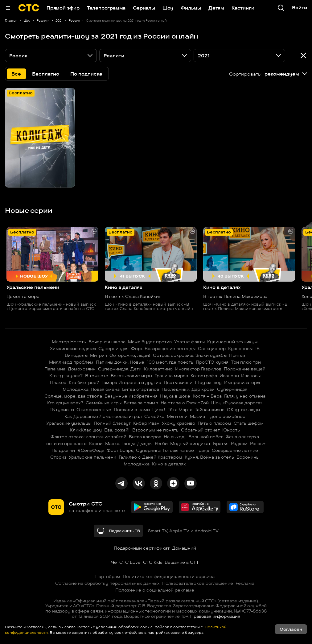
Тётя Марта (180, 410)
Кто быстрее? (84, 382)
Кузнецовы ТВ (244, 349)
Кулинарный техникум (232, 342)
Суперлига (148, 450)
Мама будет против (150, 342)
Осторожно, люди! (130, 355)
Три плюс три (246, 362)
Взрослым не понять (155, 430)
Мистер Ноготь (69, 342)
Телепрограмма (106, 8)
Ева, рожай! (117, 430)
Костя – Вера (207, 396)
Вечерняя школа (107, 342)
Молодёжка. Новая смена (91, 389)
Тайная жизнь (210, 410)
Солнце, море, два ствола (73, 396)
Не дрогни (63, 450)
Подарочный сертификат (142, 548)
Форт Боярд (120, 450)
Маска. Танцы (120, 444)
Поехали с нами (132, 410)
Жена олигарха (242, 437)
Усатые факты (189, 342)
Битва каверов (145, 437)
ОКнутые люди (243, 410)
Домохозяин (82, 369)
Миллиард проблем (71, 362)
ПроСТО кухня (212, 362)
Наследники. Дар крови (188, 389)
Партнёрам (108, 576)
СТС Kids (153, 562)
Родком (239, 444)
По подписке (86, 74)
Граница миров (171, 376)
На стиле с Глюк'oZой (185, 403)
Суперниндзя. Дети (120, 369)
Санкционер (212, 349)
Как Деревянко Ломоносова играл (103, 416)
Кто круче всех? (65, 403)
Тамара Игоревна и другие (131, 382)
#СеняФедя (91, 450)
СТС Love (130, 562)
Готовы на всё (179, 450)
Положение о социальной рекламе (155, 590)
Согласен (291, 629)
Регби (161, 444)
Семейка (154, 416)
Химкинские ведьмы (73, 349)
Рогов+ (258, 444)
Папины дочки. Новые (120, 362)
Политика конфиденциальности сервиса (169, 576)
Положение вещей (245, 369)
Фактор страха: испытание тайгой (88, 437)
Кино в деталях (169, 464)
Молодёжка (137, 464)
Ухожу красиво (179, 423)
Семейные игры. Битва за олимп (122, 403)
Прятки (237, 355)
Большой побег (206, 437)
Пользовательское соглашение (198, 583)
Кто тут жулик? (66, 376)
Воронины (248, 457)
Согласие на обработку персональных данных (107, 583)
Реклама (245, 583)
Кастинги (243, 8)
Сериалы (144, 8)
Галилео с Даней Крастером (150, 457)
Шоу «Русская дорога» (237, 403)
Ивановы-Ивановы (240, 376)
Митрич (99, 355)
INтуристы (62, 410)
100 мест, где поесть (170, 362)
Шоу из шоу (208, 382)
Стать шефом (249, 423)
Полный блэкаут (112, 423)
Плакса (58, 382)
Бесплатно (46, 74)
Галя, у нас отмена (245, 396)
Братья (221, 444)
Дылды (145, 444)
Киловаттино (158, 369)
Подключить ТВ (118, 531)
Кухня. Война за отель (209, 457)
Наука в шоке (175, 396)
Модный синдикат (190, 444)
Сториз (58, 457)
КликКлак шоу (86, 430)
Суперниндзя (113, 349)
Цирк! (159, 410)
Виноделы (76, 355)
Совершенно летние (235, 450)
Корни (96, 444)
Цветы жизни (178, 382)
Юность (231, 430)
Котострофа (204, 376)
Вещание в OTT (182, 562)
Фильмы (191, 8)
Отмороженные (94, 410)
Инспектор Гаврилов (198, 369)
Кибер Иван (146, 423)
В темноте (97, 376)
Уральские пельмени (92, 457)
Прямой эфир (63, 8)
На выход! (175, 437)
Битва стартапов (141, 389)
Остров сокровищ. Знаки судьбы (190, 355)
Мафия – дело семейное (218, 416)
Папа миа (55, 369)
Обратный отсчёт (200, 430)
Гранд (203, 450)
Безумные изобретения (131, 396)
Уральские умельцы (69, 423)
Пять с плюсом (214, 423)
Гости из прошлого (66, 444)
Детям (216, 8)
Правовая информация (215, 616)
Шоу (168, 8)
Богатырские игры (131, 376)
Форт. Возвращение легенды (163, 349)
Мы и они (177, 416)
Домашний (184, 548)
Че (114, 562)
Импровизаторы (242, 382)
